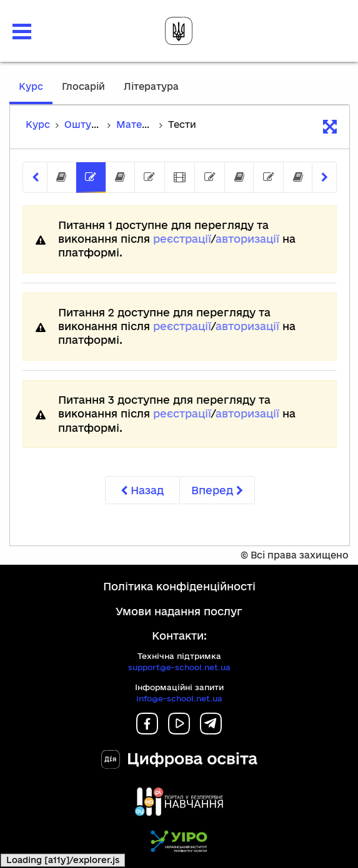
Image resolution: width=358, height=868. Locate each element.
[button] (22, 32)
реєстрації (182, 239)
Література (151, 86)
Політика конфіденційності (179, 586)
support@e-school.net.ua (179, 667)
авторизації (247, 239)
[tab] (62, 178)
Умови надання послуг (179, 611)
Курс (36, 92)
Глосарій (83, 86)
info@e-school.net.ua (179, 698)
